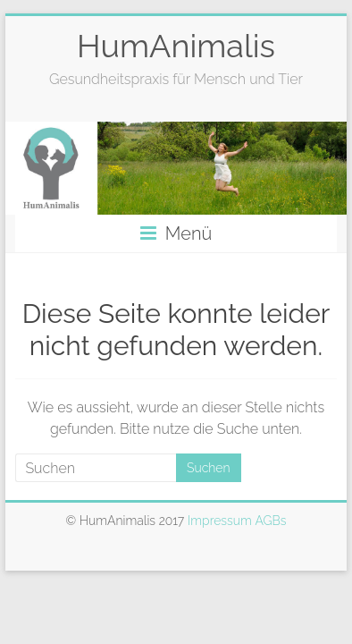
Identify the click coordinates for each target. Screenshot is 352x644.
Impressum (221, 521)
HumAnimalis (176, 46)
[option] (176, 168)
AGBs (270, 521)
